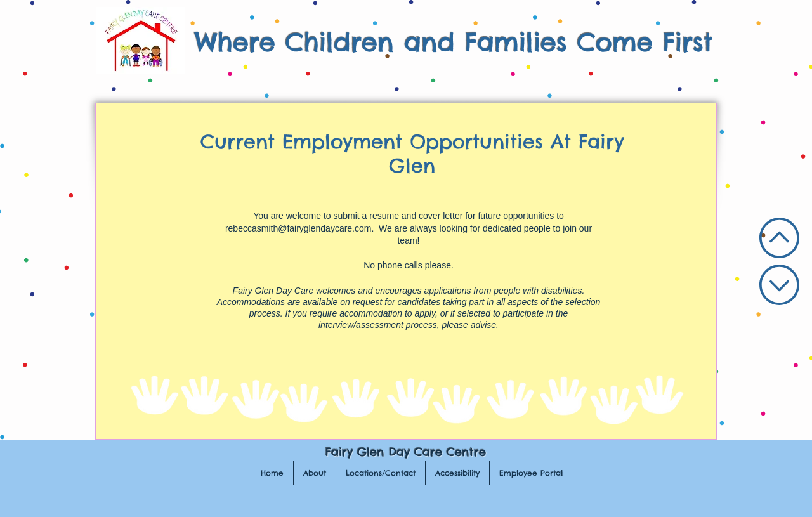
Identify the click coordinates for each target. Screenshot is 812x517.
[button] (315, 473)
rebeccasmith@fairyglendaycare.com (298, 228)
